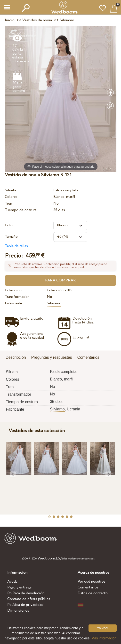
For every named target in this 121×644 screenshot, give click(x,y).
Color (9, 225)
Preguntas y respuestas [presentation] (52, 357)
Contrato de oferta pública (29, 599)
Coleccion (13, 290)
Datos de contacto (93, 593)
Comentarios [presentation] (88, 357)
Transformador (17, 297)
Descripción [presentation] (16, 357)
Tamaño (11, 237)
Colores (11, 197)
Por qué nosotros (92, 582)
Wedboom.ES (49, 558)
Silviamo (54, 303)
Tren (8, 204)
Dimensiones (18, 611)
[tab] (17, 358)
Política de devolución (26, 593)
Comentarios (88, 587)
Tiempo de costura (21, 210)
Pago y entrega (19, 587)
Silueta (10, 190)
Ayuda (12, 582)
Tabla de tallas (16, 246)
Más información (104, 638)
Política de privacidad (25, 605)
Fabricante (13, 303)
